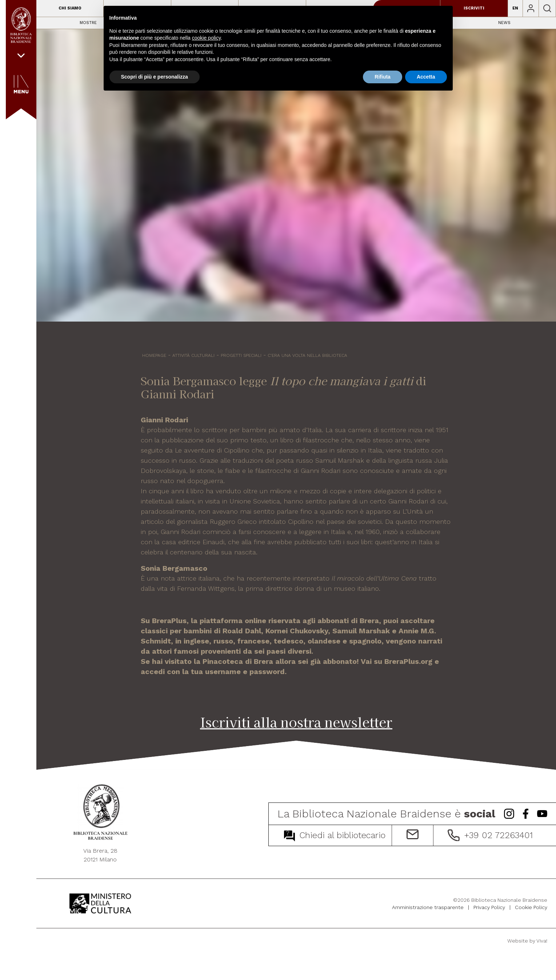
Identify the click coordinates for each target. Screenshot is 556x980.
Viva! (542, 941)
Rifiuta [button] (383, 77)
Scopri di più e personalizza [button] (155, 77)
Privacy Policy (489, 907)
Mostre (88, 23)
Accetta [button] (426, 77)
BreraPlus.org (408, 661)
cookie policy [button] (206, 38)
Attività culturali (193, 355)
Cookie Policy (531, 907)
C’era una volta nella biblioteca (307, 355)
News (504, 23)
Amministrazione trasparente (428, 907)
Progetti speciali (241, 355)
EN (515, 8)
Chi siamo (70, 8)
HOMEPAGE (154, 355)
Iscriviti (474, 8)
